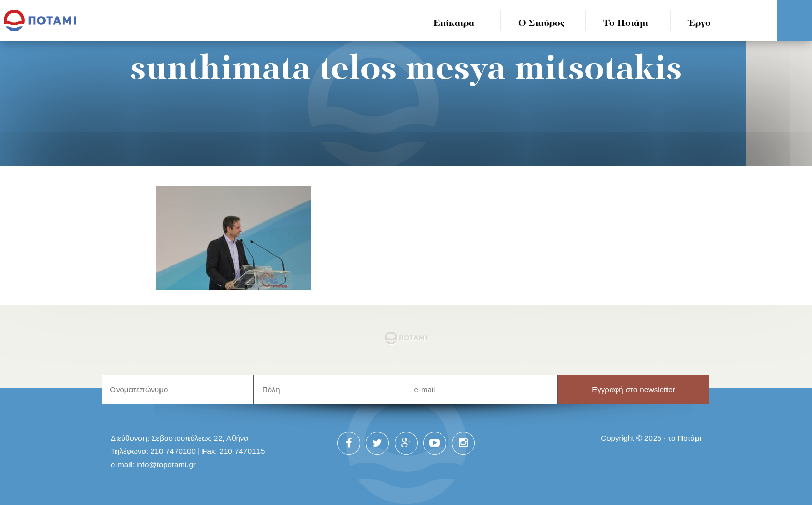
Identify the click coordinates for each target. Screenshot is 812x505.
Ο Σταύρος (542, 24)
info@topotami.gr (166, 464)
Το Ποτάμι (626, 24)
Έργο (700, 24)
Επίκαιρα (454, 24)
